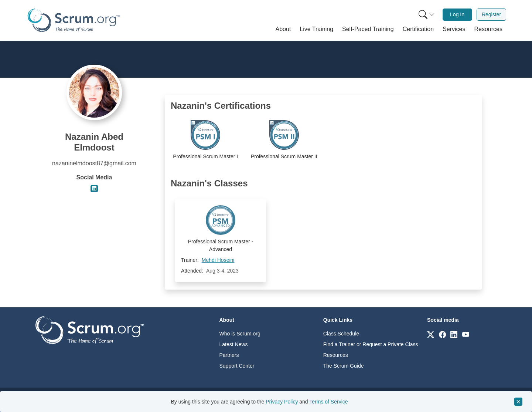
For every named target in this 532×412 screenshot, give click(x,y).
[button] (283, 29)
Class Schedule (341, 334)
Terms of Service (328, 402)
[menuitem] (426, 15)
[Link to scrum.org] (431, 334)
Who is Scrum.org (240, 334)
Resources (336, 355)
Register (491, 14)
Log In (457, 14)
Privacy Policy (282, 402)
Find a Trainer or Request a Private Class (371, 344)
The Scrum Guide (344, 366)
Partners (229, 355)
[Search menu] (427, 15)
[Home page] (74, 20)
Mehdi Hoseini (218, 260)
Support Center (237, 366)
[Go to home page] (90, 330)
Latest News (234, 344)
